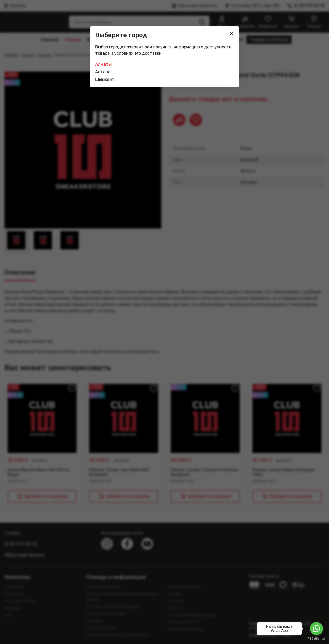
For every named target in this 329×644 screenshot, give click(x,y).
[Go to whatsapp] (316, 629)
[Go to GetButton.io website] (316, 639)
